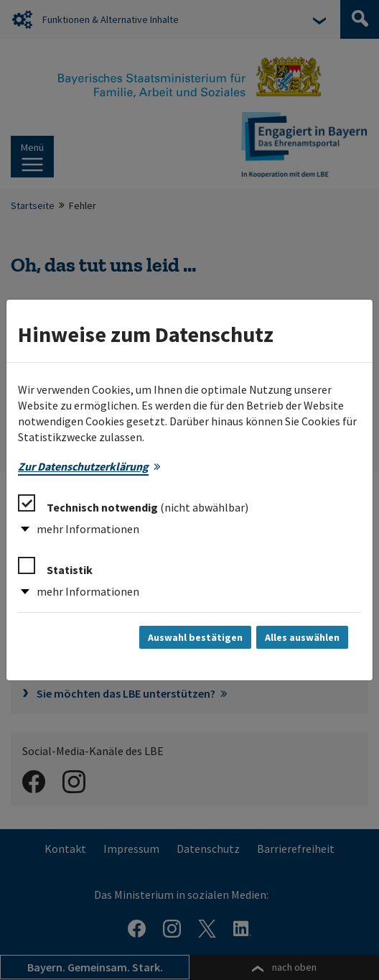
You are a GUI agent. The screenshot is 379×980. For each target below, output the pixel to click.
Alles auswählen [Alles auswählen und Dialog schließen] (302, 637)
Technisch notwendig (133, 504)
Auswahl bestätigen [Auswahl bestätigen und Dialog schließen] (195, 637)
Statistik (55, 567)
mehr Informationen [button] (88, 529)
